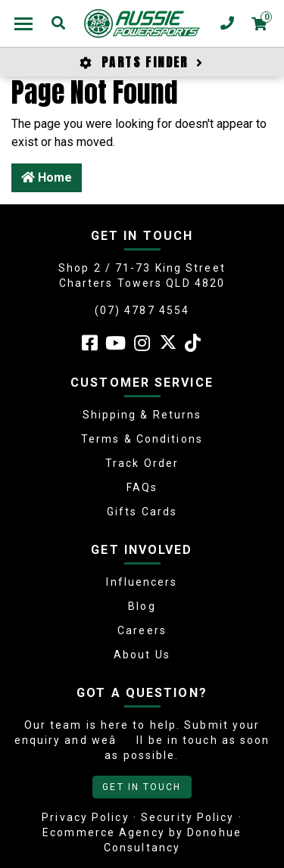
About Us (142, 655)
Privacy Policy (85, 817)
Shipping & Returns (142, 415)
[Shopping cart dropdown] (259, 23)
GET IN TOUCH (142, 787)
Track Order (142, 463)
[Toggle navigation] (23, 23)
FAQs (142, 487)
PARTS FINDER (142, 62)
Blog (142, 606)
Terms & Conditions (142, 439)
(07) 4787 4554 (142, 310)
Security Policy (188, 817)
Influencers (142, 582)
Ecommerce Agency (104, 832)
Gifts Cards (142, 512)
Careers (142, 630)
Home (47, 177)
